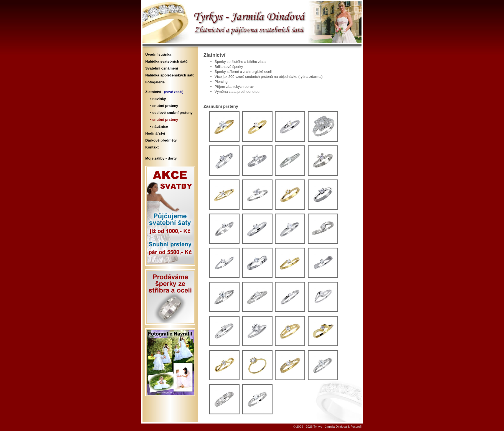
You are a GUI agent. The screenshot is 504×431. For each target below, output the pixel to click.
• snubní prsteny (163, 106)
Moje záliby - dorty (161, 158)
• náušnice (158, 126)
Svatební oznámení (162, 68)
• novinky (157, 99)
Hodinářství (155, 133)
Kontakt (152, 147)
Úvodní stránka (158, 54)
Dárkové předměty (161, 140)
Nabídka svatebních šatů (166, 61)
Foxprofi (356, 427)
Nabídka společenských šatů (170, 75)
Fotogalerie (155, 82)
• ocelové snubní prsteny (170, 113)
